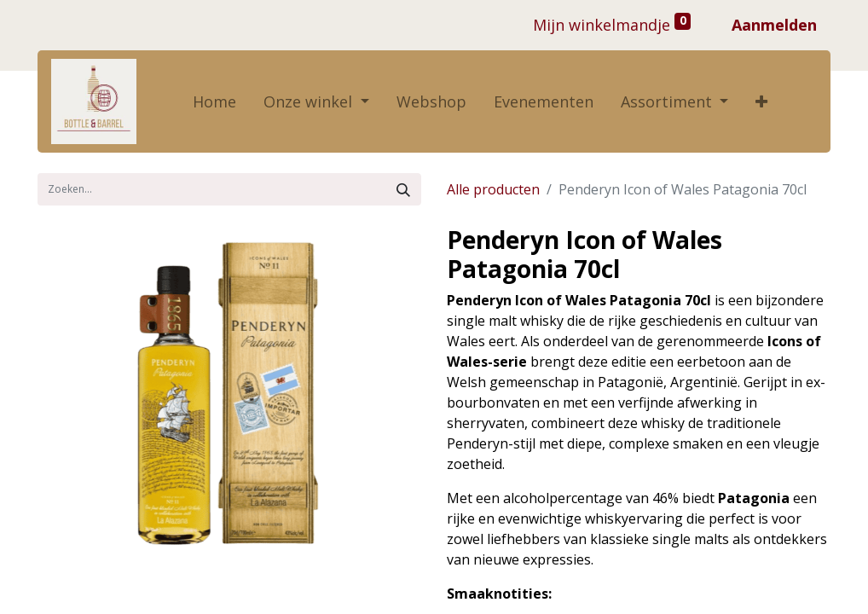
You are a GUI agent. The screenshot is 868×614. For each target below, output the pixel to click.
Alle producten (493, 189)
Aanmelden (774, 25)
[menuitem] (214, 102)
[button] (761, 102)
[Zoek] (403, 189)
